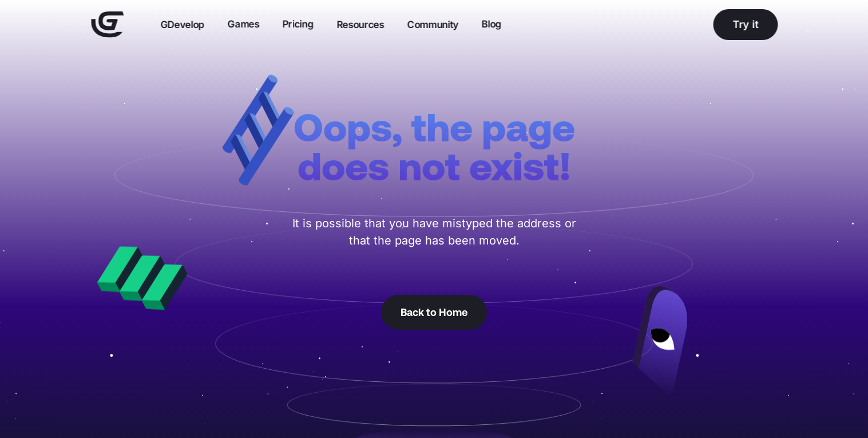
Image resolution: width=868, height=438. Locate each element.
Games (243, 24)
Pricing (298, 24)
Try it (745, 24)
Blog (491, 24)
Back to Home (434, 312)
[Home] (107, 25)
